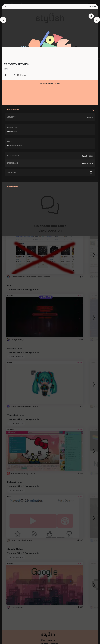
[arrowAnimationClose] (3, 20)
